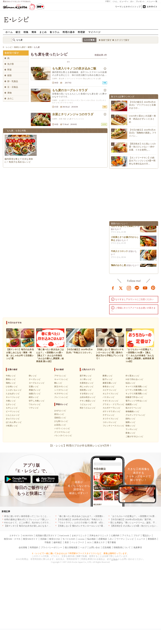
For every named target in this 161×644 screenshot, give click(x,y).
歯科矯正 (58, 542)
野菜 (9, 70)
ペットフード (78, 542)
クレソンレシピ (61, 397)
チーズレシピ (35, 379)
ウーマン (121, 539)
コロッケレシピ (110, 422)
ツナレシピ (34, 408)
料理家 (81, 32)
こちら (114, 559)
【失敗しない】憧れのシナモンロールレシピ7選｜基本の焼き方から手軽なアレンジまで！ (100, 526)
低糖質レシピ (131, 404)
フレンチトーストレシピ (113, 426)
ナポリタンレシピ (110, 401)
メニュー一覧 (152, 1)
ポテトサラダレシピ (111, 411)
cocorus (81, 539)
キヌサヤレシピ (61, 394)
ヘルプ (83, 547)
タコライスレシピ (110, 419)
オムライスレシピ (110, 394)
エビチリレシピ (110, 390)
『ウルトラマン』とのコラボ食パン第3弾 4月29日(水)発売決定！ (89, 523)
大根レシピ (11, 401)
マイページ (94, 32)
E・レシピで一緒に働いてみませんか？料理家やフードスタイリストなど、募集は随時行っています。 (80, 553)
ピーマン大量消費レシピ (136, 390)
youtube (145, 288)
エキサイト (152, 7)
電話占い (147, 535)
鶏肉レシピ (11, 383)
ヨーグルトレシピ (37, 383)
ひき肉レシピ (12, 387)
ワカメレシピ (35, 404)
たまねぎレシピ (13, 394)
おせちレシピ (60, 411)
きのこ (11, 99)
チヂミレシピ (109, 415)
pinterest (153, 288)
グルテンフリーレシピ (135, 415)
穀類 (9, 75)
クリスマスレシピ (62, 432)
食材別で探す (12, 53)
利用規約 (34, 547)
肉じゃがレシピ (87, 387)
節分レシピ (59, 414)
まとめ (43, 32)
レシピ (131, 539)
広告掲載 (107, 547)
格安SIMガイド (30, 539)
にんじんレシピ (13, 415)
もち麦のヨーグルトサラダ (70, 90)
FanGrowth (64, 535)
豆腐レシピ (34, 387)
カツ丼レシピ (86, 379)
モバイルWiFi (69, 539)
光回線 (43, 539)
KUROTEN (28, 535)
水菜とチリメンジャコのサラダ (73, 114)
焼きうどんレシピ (88, 408)
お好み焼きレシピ (88, 397)
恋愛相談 (103, 539)
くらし (115, 1)
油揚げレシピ (35, 394)
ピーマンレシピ (13, 411)
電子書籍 (112, 542)
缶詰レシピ (130, 383)
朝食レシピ (130, 426)
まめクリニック (79, 535)
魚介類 (11, 64)
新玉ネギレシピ (61, 387)
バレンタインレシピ (63, 436)
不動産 (48, 542)
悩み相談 (91, 539)
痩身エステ (99, 542)
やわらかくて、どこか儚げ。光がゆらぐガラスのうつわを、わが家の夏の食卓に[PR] (44, 523)
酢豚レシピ (108, 376)
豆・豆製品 (13, 87)
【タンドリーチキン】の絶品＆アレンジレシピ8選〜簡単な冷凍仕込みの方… (142, 161)
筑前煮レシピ (86, 390)
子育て (108, 1)
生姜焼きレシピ (87, 383)
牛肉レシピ (11, 376)
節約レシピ (130, 419)
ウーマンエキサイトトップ (128, 7)
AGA (89, 542)
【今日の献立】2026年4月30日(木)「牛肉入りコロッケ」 (84, 519)
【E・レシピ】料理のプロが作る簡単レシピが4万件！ (81, 446)
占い (132, 1)
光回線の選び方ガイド (46, 535)
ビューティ (124, 1)
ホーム (9, 32)
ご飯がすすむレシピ (134, 436)
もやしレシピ (12, 408)
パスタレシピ (109, 397)
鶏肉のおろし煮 (118, 267)
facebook (113, 288)
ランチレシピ (131, 429)
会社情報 (23, 547)
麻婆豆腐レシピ (110, 383)
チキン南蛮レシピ (88, 401)
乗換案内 (152, 539)
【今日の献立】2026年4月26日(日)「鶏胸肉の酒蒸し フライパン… (143, 133)
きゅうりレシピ (13, 419)
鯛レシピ (58, 383)
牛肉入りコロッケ (119, 252)
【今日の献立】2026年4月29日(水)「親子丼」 (132, 519)
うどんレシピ (86, 404)
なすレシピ (11, 404)
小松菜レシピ (12, 426)
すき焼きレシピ (87, 394)
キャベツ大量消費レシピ (136, 387)
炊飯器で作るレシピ (134, 397)
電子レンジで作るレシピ (136, 401)
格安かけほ (55, 539)
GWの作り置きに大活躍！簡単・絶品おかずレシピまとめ (142, 119)
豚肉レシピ (11, 379)
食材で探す (106, 40)
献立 (18, 32)
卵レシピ (33, 376)
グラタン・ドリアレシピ (113, 404)
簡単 (34, 32)
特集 (26, 32)
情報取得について (122, 547)
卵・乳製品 (13, 81)
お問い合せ (95, 547)
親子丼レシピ (86, 376)
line (137, 288)
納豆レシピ (34, 397)
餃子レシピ (108, 379)
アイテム (126, 535)
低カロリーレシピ (133, 408)
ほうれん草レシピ (14, 422)
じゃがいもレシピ (14, 390)
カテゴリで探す (122, 40)
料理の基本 (69, 32)
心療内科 (115, 535)
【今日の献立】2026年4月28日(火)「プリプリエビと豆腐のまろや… (142, 105)
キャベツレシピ (13, 397)
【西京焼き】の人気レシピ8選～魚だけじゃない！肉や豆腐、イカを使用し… (142, 147)
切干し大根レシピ (37, 401)
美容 (67, 542)
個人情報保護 (71, 547)
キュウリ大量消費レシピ (136, 394)
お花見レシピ (60, 425)
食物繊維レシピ (132, 411)
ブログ (137, 535)
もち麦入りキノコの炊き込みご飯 (74, 68)
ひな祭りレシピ (61, 421)
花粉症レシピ (60, 418)
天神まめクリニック (99, 535)
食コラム (55, 32)
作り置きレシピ (132, 376)
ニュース (141, 539)
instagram (129, 288)
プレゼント (140, 1)
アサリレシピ (60, 376)
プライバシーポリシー (51, 547)
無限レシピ (130, 422)
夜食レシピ (130, 433)
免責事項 (138, 547)
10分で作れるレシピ (134, 379)
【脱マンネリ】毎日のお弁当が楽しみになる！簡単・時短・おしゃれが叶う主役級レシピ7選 (48, 526)
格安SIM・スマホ (12, 539)
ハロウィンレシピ (62, 428)
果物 (9, 93)
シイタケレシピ (61, 390)
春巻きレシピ (109, 387)
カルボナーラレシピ (111, 408)
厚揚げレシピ (35, 390)
